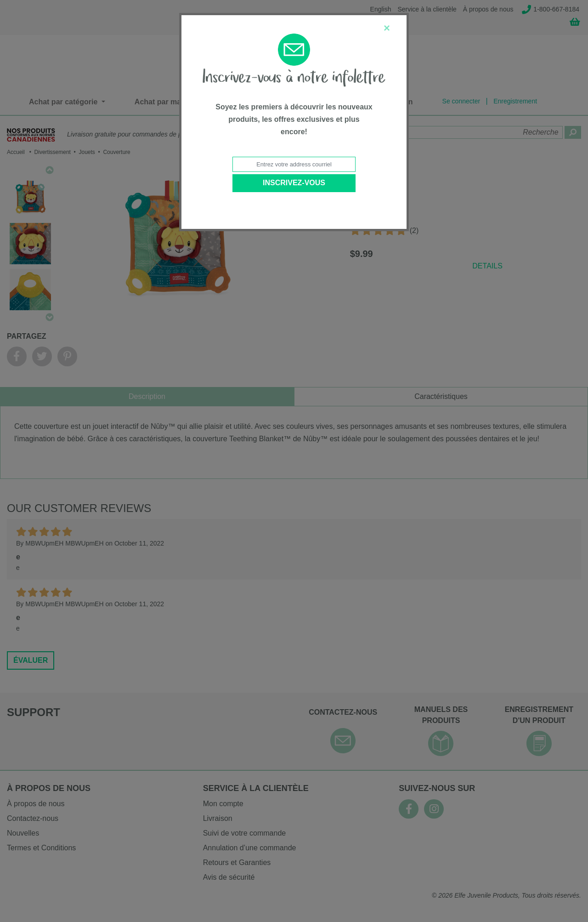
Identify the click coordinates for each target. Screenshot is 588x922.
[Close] (387, 28)
